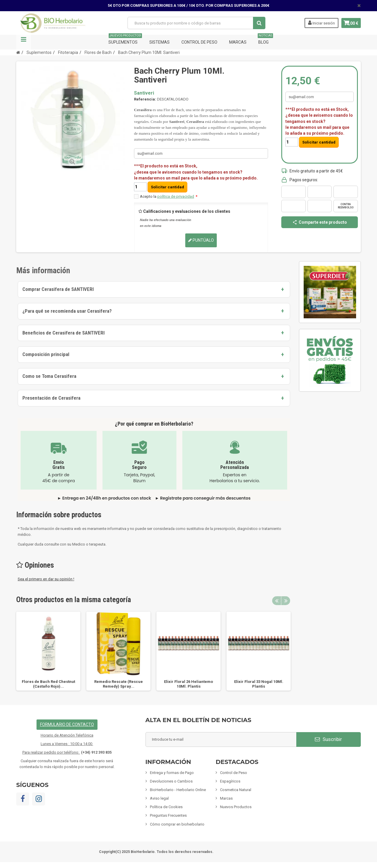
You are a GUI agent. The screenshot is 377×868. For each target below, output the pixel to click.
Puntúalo (201, 240)
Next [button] (286, 601)
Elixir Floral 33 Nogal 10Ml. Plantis (259, 684)
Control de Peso (199, 42)
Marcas (238, 42)
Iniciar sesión (316, 23)
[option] (48, 651)
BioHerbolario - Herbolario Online (178, 790)
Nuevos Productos (236, 807)
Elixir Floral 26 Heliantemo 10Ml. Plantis (188, 684)
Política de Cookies (166, 807)
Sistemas (159, 42)
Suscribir (328, 739)
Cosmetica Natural (236, 790)
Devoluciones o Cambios (171, 781)
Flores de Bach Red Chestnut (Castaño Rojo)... (48, 684)
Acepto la (169, 196)
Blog (265, 40)
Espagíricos (230, 781)
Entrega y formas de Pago (172, 773)
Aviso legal (159, 798)
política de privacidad (176, 196)
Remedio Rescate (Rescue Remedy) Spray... (119, 684)
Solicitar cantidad (167, 187)
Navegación (24, 42)
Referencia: (145, 99)
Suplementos (125, 40)
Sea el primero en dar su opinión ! (46, 579)
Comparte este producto (320, 222)
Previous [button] (277, 601)
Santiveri (144, 93)
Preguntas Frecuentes (168, 815)
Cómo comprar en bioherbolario (177, 824)
